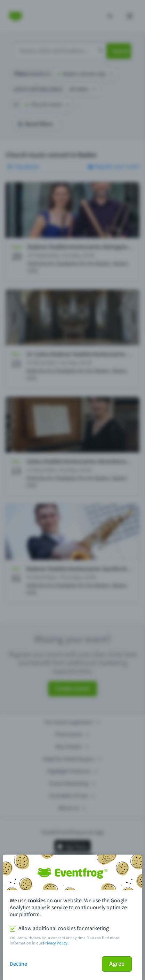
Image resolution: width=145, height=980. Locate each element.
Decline (18, 964)
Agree (117, 964)
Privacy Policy (55, 943)
